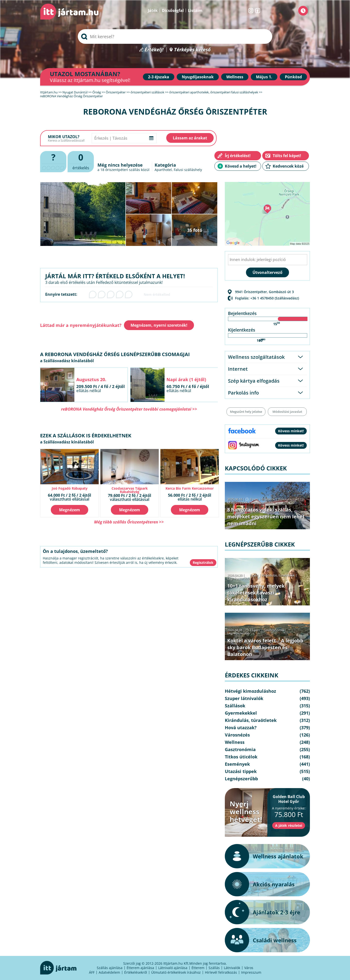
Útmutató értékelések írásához (176, 972)
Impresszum (251, 972)
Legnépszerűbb (262, 502)
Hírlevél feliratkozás (221, 972)
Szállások (268, 499)
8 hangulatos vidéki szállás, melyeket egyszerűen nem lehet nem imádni (266, 517)
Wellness (235, 77)
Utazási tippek (237, 502)
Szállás (214, 968)
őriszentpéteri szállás (123, 170)
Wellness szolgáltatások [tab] (256, 357)
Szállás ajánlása (110, 968)
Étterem (198, 968)
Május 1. (264, 77)
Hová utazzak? (289, 499)
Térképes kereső (192, 50)
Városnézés (237, 735)
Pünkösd (293, 77)
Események (237, 764)
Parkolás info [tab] (243, 393)
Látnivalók (232, 968)
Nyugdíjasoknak (198, 77)
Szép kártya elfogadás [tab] (254, 381)
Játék (153, 10)
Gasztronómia (274, 630)
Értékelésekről (136, 972)
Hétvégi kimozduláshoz (250, 691)
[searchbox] (175, 36)
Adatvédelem (109, 972)
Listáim (195, 10)
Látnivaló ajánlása (173, 968)
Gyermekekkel (241, 713)
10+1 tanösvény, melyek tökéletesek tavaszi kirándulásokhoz (256, 593)
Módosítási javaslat (287, 412)
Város (249, 968)
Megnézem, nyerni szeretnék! (159, 325)
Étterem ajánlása (140, 968)
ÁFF (92, 972)
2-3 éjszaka (159, 77)
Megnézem (70, 510)
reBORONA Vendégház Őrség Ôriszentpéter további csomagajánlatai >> (129, 409)
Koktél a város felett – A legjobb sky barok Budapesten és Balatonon (265, 647)
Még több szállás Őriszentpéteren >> (129, 522)
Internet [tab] (238, 369)
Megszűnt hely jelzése (246, 412)
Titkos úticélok (241, 757)
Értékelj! (154, 50)
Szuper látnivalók (244, 698)
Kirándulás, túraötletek (278, 575)
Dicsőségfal (173, 10)
